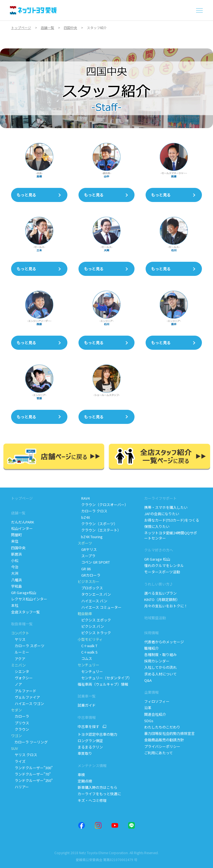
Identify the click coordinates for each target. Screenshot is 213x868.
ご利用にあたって (159, 753)
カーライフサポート (160, 498)
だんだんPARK (23, 522)
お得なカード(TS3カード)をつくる (172, 520)
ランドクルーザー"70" (31, 774)
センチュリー (90, 671)
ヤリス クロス (24, 755)
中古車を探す (88, 727)
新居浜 (17, 554)
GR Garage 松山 (157, 559)
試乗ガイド (87, 705)
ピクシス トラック (94, 633)
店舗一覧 (18, 513)
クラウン (20, 729)
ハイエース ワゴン (28, 704)
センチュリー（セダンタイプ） (105, 678)
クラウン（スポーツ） (97, 524)
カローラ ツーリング (30, 742)
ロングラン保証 (90, 741)
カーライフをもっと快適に (99, 794)
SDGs (149, 721)
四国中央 (18, 548)
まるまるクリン (91, 747)
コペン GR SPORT (94, 562)
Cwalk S (88, 652)
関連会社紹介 (155, 714)
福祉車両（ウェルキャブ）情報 (103, 684)
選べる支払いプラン (160, 593)
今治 (15, 567)
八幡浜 (17, 580)
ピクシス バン (91, 626)
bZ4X (84, 517)
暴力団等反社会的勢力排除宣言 (170, 733)
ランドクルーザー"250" (32, 780)
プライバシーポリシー (162, 746)
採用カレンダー (157, 661)
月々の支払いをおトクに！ (166, 606)
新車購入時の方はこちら (97, 787)
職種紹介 (151, 648)
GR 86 (84, 569)
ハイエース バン (92, 601)
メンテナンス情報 (92, 765)
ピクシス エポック (94, 620)
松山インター (22, 528)
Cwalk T (88, 646)
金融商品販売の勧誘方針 (164, 740)
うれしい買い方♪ (159, 584)
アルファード (24, 691)
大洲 (15, 573)
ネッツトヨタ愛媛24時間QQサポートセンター (171, 535)
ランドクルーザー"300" (32, 768)
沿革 (148, 708)
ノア (17, 684)
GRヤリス (87, 549)
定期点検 (85, 781)
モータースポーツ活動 (162, 572)
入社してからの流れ (160, 667)
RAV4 (84, 498)
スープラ (87, 556)
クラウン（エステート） (99, 530)
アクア (18, 659)
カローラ (20, 716)
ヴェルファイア (26, 697)
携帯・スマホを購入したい (166, 507)
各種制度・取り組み (160, 655)
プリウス (20, 723)
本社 (15, 605)
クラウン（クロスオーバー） (103, 505)
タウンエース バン (94, 594)
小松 (15, 560)
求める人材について (160, 674)
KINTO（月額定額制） (162, 599)
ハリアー (20, 787)
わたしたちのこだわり (162, 727)
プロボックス (90, 588)
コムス (85, 658)
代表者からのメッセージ (164, 642)
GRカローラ (89, 575)
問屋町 (17, 535)
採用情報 (151, 633)
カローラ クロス (92, 511)
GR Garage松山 (24, 593)
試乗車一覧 (87, 696)
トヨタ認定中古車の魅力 (97, 734)
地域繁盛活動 (155, 618)
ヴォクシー (22, 678)
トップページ (22, 498)
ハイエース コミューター (100, 607)
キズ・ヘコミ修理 (92, 800)
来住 (15, 541)
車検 (81, 775)
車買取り (85, 753)
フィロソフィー (157, 701)
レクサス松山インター (29, 599)
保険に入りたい (157, 526)
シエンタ (20, 671)
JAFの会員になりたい (162, 514)
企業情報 (151, 692)
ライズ (18, 761)
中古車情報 (87, 717)
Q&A (148, 680)
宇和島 (17, 586)
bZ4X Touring (91, 537)
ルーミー (20, 652)
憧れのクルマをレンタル (164, 565)
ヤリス (18, 639)
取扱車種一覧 (22, 624)
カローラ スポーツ (28, 646)
